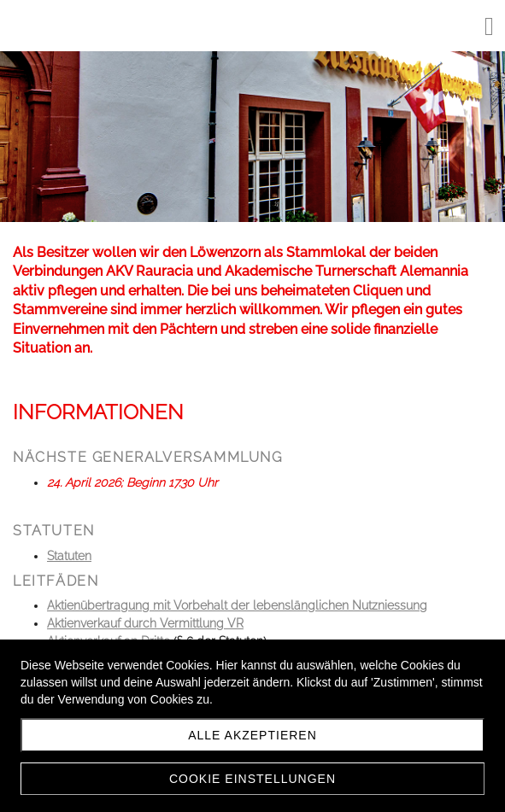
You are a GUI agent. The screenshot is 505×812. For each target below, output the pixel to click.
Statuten (69, 556)
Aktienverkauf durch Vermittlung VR (145, 623)
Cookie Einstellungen (252, 779)
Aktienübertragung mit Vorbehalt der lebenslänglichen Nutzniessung (237, 605)
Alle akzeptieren (252, 735)
